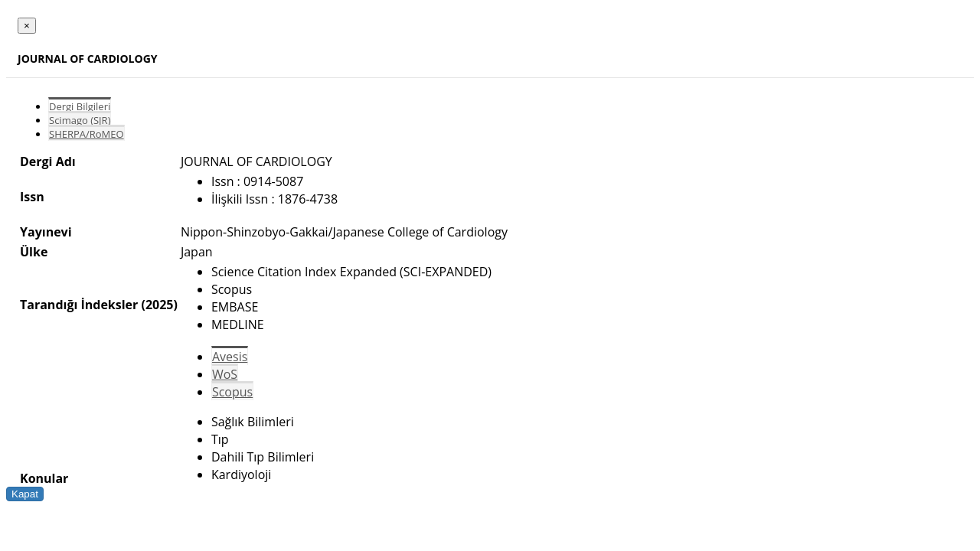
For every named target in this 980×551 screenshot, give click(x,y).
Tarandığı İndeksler (79, 305)
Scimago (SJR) (80, 120)
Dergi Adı (48, 161)
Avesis (230, 357)
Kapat (25, 494)
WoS (225, 374)
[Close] (27, 26)
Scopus (232, 392)
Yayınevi (46, 232)
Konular (44, 478)
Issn (32, 197)
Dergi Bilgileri (80, 106)
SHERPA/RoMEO (87, 134)
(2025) (159, 305)
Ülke (34, 252)
